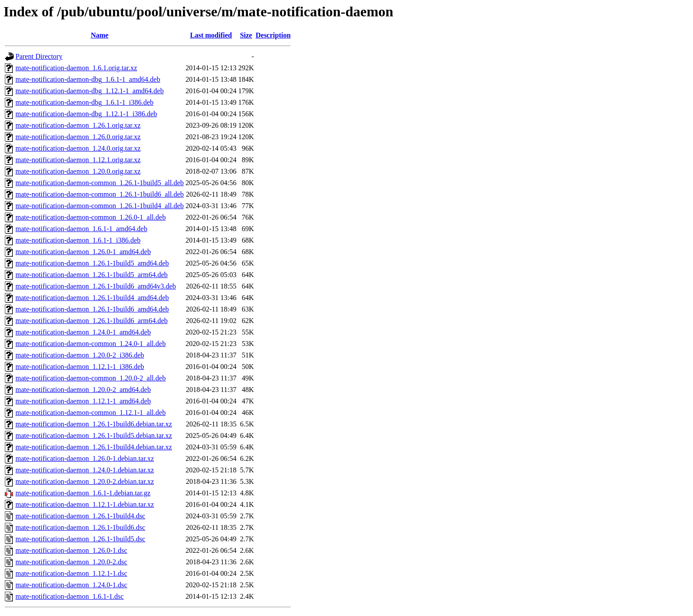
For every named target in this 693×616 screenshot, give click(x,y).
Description (273, 35)
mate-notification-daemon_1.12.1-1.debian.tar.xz (85, 504)
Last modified (211, 35)
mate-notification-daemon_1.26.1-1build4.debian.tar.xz (94, 447)
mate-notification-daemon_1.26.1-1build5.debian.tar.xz (94, 435)
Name (99, 35)
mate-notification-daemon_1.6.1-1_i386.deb (78, 240)
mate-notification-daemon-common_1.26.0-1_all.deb (91, 217)
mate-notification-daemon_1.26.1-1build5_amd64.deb (92, 263)
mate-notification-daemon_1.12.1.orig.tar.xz (78, 160)
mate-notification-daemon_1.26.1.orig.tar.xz (78, 125)
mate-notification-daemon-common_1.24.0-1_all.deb (91, 344)
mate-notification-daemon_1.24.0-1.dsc (71, 585)
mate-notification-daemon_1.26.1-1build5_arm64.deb (91, 275)
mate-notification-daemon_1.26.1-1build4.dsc (80, 516)
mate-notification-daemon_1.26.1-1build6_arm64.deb (91, 321)
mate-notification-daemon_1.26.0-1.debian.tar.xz (85, 458)
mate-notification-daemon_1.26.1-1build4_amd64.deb (92, 298)
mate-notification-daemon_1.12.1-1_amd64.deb (83, 401)
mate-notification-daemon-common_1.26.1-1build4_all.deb (100, 206)
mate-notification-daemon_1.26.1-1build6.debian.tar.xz (94, 424)
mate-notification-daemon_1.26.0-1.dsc (71, 550)
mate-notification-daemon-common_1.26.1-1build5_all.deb (100, 183)
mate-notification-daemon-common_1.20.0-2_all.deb (91, 378)
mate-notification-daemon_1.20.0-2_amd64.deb (83, 390)
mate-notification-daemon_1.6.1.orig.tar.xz (76, 68)
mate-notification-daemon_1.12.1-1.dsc (71, 573)
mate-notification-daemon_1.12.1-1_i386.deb (80, 367)
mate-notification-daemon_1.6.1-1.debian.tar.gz (83, 493)
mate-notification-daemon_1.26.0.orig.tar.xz (78, 137)
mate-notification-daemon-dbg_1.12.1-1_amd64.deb (89, 91)
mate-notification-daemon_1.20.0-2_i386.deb (80, 355)
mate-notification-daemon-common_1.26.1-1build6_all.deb (100, 194)
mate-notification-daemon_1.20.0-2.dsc (71, 562)
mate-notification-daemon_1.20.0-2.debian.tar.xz (85, 481)
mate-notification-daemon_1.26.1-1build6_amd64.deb (92, 309)
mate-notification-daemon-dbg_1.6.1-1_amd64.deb (88, 79)
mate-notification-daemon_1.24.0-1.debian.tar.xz (85, 470)
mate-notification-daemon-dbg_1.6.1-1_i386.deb (84, 102)
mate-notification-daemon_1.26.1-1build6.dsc (80, 527)
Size (246, 35)
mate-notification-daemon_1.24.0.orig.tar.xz (78, 148)
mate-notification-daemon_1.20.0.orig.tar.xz (78, 171)
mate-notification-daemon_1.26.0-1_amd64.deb (83, 252)
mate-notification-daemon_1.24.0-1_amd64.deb (83, 332)
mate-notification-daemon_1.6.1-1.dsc (70, 596)
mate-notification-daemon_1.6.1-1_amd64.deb (81, 229)
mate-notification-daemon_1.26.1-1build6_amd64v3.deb (96, 286)
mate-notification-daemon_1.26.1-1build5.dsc (80, 539)
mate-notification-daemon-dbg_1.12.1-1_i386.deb (86, 114)
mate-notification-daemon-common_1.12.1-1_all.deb (91, 413)
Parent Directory (39, 56)
